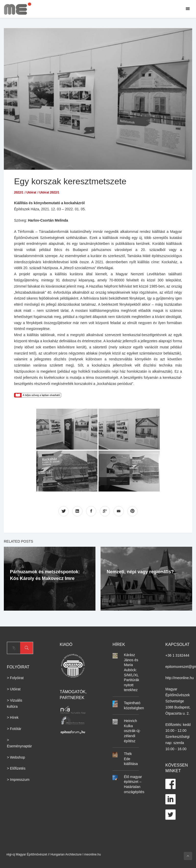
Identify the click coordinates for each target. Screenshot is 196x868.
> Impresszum (18, 780)
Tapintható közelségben (134, 705)
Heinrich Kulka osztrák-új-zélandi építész (132, 731)
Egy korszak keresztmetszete (72, 181)
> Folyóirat (15, 678)
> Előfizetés (16, 768)
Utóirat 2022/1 (49, 192)
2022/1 (19, 192)
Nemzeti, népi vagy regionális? (140, 572)
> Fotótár (14, 729)
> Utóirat (14, 689)
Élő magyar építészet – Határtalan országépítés (134, 784)
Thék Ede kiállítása (131, 759)
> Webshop (16, 757)
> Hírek (13, 717)
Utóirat (31, 192)
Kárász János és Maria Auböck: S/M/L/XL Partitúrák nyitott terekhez (131, 672)
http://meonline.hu (180, 678)
